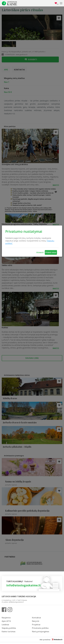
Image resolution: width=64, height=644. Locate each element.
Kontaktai (36, 618)
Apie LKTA (6, 621)
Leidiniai (5, 625)
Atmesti (40, 252)
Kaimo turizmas (9, 632)
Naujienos (6, 618)
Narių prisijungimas (41, 632)
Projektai (36, 625)
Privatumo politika (40, 628)
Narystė (36, 621)
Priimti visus (51, 252)
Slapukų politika (9, 628)
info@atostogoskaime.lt (23, 585)
